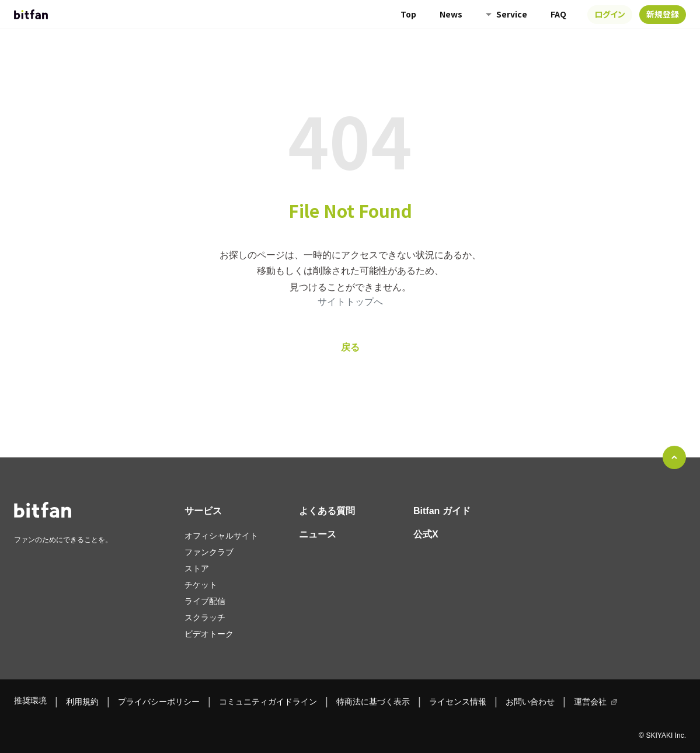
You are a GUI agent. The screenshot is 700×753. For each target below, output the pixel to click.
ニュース (318, 534)
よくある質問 (327, 511)
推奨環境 (30, 700)
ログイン (610, 14)
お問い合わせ (530, 702)
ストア (197, 568)
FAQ (558, 14)
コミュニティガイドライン (268, 702)
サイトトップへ (350, 302)
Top (408, 14)
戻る (350, 347)
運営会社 (590, 702)
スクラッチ (205, 617)
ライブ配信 (205, 601)
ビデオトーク (209, 634)
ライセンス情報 (458, 702)
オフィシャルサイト (221, 536)
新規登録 (663, 14)
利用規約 (82, 702)
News (451, 14)
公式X (426, 534)
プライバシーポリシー (159, 702)
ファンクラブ (209, 552)
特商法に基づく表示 (373, 702)
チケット (201, 585)
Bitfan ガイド (442, 511)
